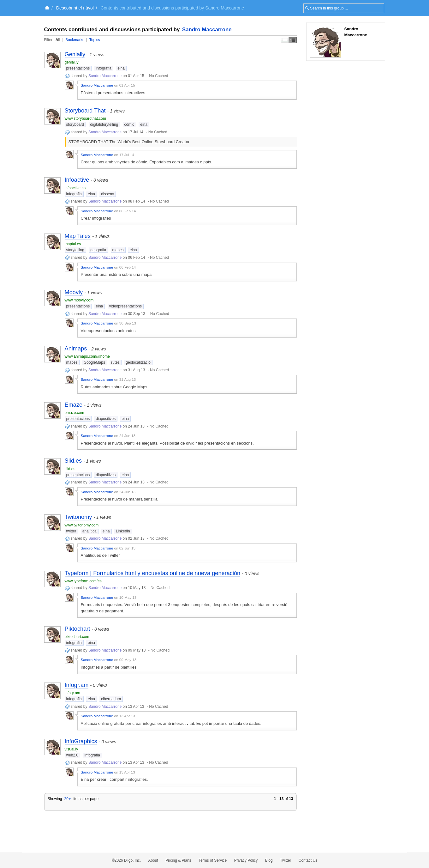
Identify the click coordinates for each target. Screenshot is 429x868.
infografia (104, 68)
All (58, 40)
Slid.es (73, 461)
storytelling (75, 250)
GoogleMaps (94, 362)
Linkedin (123, 531)
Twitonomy (78, 517)
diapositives (106, 419)
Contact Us (308, 860)
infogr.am (72, 693)
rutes (115, 362)
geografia (98, 250)
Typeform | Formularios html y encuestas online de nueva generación (153, 573)
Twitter (286, 860)
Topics (95, 40)
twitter (71, 531)
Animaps (76, 349)
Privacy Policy (246, 860)
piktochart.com (77, 637)
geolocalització (138, 362)
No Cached (158, 76)
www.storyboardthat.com (85, 118)
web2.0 (72, 755)
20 (68, 799)
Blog (269, 860)
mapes (118, 250)
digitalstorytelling (104, 124)
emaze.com (74, 413)
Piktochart (77, 629)
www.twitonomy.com (82, 525)
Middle (293, 40)
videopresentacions (125, 306)
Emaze (74, 405)
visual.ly (71, 749)
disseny (107, 194)
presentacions (78, 68)
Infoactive (77, 180)
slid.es (70, 469)
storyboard (75, 124)
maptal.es (73, 244)
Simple (285, 40)
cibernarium (111, 699)
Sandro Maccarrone (207, 30)
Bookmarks (75, 40)
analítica (89, 531)
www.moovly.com (79, 300)
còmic (129, 124)
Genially (75, 54)
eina (121, 68)
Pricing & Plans (178, 860)
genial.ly (72, 62)
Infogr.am (77, 685)
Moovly (74, 292)
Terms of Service (213, 860)
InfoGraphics (81, 741)
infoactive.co (75, 188)
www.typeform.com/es (83, 581)
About (153, 860)
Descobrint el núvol (75, 8)
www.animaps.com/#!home (87, 356)
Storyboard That (85, 111)
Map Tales (78, 236)
